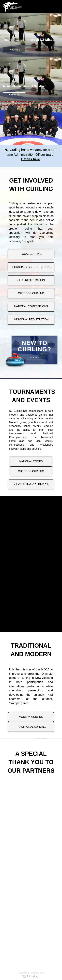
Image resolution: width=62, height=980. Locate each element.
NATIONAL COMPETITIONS (31, 306)
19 (59, 141)
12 (37, 141)
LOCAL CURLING (31, 254)
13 (40, 141)
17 (52, 141)
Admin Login (31, 976)
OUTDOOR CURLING (31, 293)
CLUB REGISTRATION (31, 280)
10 (30, 141)
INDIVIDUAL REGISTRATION (31, 319)
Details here (31, 159)
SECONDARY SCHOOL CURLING (31, 267)
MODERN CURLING (31, 717)
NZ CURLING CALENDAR (31, 484)
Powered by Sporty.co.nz (31, 973)
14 (43, 141)
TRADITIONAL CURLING (31, 727)
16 (49, 141)
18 (56, 141)
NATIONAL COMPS (31, 461)
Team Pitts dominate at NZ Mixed (29, 40)
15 (46, 141)
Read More (14, 50)
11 (33, 141)
